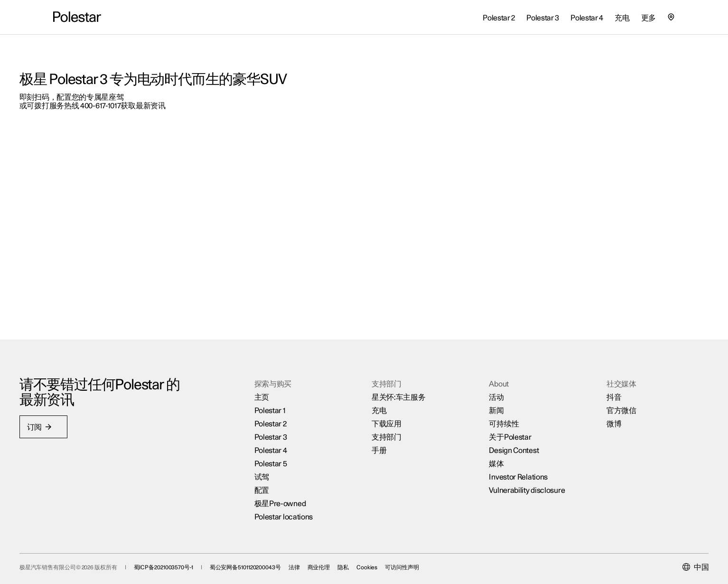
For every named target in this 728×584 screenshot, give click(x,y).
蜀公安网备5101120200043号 (279, 561)
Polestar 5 (282, 447)
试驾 (273, 460)
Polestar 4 (282, 433)
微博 (591, 407)
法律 (328, 561)
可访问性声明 (436, 561)
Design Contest (503, 433)
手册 (379, 433)
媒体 (485, 447)
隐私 (377, 561)
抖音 (591, 380)
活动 (485, 380)
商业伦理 (353, 561)
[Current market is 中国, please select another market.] (662, 561)
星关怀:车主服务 (399, 380)
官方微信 (599, 394)
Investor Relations (507, 460)
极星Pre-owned (291, 487)
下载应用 (387, 407)
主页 (273, 380)
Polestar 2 (281, 407)
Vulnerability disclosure (516, 473)
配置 (273, 473)
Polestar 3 (282, 420)
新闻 (485, 394)
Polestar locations (295, 500)
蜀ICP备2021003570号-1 (197, 561)
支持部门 (387, 420)
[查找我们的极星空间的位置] (671, 17)
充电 (379, 394)
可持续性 (493, 407)
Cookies (401, 561)
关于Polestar (499, 420)
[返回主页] (77, 17)
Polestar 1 (281, 394)
